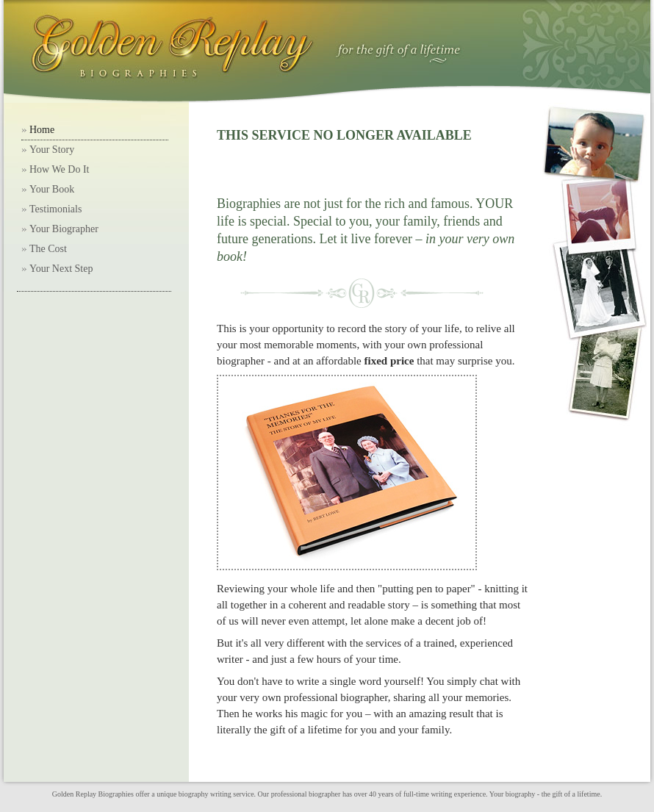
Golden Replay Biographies (93, 794)
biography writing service (216, 794)
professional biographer (306, 794)
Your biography (513, 794)
